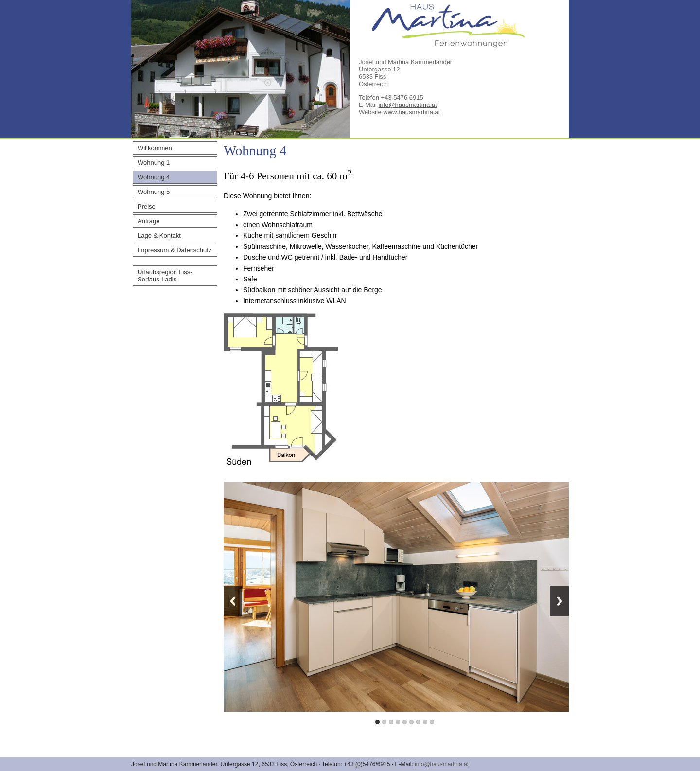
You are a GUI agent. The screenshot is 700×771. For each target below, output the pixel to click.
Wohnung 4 (154, 177)
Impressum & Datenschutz (175, 250)
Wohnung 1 (154, 163)
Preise (147, 206)
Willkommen (155, 148)
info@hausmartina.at (407, 105)
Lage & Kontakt (159, 236)
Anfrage (149, 221)
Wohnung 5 (154, 192)
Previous (233, 601)
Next (560, 601)
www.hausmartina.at (411, 112)
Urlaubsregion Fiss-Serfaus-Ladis (165, 276)
